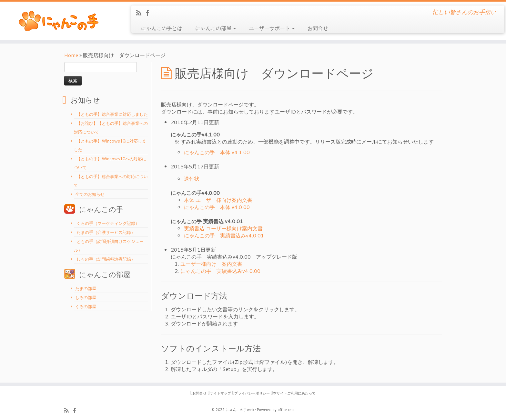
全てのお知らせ (90, 194)
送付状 (192, 179)
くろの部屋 (86, 306)
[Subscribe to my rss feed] (141, 13)
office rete (286, 410)
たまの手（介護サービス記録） (105, 232)
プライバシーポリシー (252, 393)
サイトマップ (220, 393)
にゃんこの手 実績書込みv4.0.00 (220, 271)
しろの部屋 (86, 297)
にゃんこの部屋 (216, 28)
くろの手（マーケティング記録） (107, 223)
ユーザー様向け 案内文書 (211, 264)
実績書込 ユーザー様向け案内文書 (223, 228)
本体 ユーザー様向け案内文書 (218, 200)
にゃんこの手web (240, 410)
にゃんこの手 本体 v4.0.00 (217, 207)
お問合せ (318, 28)
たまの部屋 (86, 288)
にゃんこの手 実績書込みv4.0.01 (224, 235)
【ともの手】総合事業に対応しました (111, 114)
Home (71, 55)
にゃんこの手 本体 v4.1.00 (217, 152)
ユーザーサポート (272, 28)
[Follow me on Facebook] (150, 13)
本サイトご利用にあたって (294, 393)
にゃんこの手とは (162, 28)
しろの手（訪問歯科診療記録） (105, 259)
